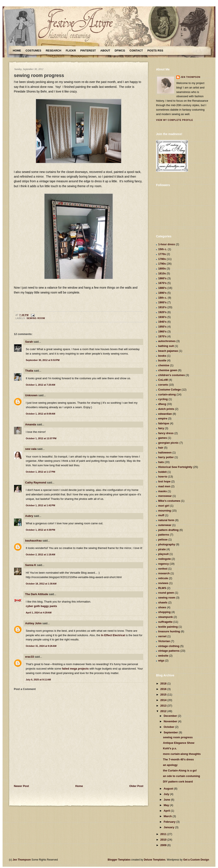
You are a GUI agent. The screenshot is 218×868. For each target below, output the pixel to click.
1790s (162, 264)
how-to (163, 477)
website (163, 656)
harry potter (166, 457)
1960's (162, 331)
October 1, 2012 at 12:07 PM (41, 438)
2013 (164, 706)
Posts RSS (155, 51)
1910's (162, 307)
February (170, 822)
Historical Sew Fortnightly (175, 467)
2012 (164, 711)
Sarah (29, 342)
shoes (162, 607)
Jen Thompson (190, 77)
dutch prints (166, 409)
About (105, 51)
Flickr (71, 51)
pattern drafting (168, 530)
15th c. (163, 249)
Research (54, 51)
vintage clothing (169, 646)
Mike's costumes (169, 501)
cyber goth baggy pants (41, 606)
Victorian (164, 641)
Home (17, 51)
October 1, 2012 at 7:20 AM (40, 385)
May (167, 805)
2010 (164, 840)
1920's (162, 312)
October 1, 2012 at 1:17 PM (40, 472)
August (169, 789)
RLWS (162, 588)
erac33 (29, 657)
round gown (166, 593)
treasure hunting (169, 631)
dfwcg (162, 404)
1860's (162, 278)
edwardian (165, 414)
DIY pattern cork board (178, 782)
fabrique (164, 423)
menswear (165, 496)
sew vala (31, 449)
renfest (163, 569)
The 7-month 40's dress (178, 759)
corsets (163, 385)
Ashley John (33, 623)
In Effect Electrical (113, 635)
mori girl (164, 506)
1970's (162, 336)
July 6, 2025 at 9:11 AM (38, 680)
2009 (164, 845)
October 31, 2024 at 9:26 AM (41, 646)
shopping (164, 612)
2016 (164, 689)
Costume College (169, 390)
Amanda (31, 424)
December (171, 716)
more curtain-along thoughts (182, 754)
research (164, 573)
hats (161, 462)
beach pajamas (168, 351)
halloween (165, 453)
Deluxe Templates (155, 860)
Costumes (33, 51)
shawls (163, 602)
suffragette (165, 622)
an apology (170, 765)
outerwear (165, 525)
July (167, 794)
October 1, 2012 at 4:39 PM (40, 530)
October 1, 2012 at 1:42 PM (40, 505)
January (169, 827)
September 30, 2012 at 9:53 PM (43, 360)
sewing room (36, 318)
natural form (166, 520)
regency (163, 564)
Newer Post (21, 786)
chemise (164, 365)
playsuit (163, 554)
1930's (162, 317)
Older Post (136, 786)
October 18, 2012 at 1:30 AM (41, 584)
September (171, 732)
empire (163, 418)
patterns (164, 535)
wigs (161, 661)
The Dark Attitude (37, 594)
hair (161, 448)
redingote (164, 559)
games (163, 438)
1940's (162, 322)
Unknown (31, 395)
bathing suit (166, 346)
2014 (164, 700)
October (169, 727)
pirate (162, 549)
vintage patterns (169, 651)
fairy (161, 428)
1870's (162, 283)
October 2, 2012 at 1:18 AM (40, 554)
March (168, 816)
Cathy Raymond (36, 482)
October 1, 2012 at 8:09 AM (40, 414)
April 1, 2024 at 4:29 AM (39, 613)
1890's (162, 293)
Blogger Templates (119, 860)
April (167, 811)
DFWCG (120, 51)
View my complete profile (175, 120)
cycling (163, 399)
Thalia (29, 371)
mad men (164, 486)
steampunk (166, 617)
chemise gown (168, 370)
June (167, 800)
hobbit (162, 472)
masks (162, 491)
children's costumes (171, 375)
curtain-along (167, 394)
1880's (162, 288)
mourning (165, 511)
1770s (162, 254)
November (171, 721)
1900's (162, 302)
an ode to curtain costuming (181, 776)
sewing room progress (39, 75)
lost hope (164, 481)
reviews (163, 583)
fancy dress (166, 433)
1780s (162, 259)
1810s (162, 273)
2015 (164, 695)
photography (167, 544)
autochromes (167, 341)
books (162, 356)
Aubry (29, 516)
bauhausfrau (33, 541)
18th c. (163, 298)
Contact (136, 51)
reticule (163, 578)
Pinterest (88, 51)
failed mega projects (75, 669)
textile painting (168, 627)
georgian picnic (168, 443)
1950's (162, 327)
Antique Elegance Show (179, 743)
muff (161, 515)
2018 (164, 683)
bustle (162, 360)
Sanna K (31, 565)
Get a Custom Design (196, 860)
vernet (162, 636)
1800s (162, 269)
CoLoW (163, 380)
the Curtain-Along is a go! (180, 770)
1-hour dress (167, 244)
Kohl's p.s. (170, 748)
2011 (164, 834)
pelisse (163, 539)
